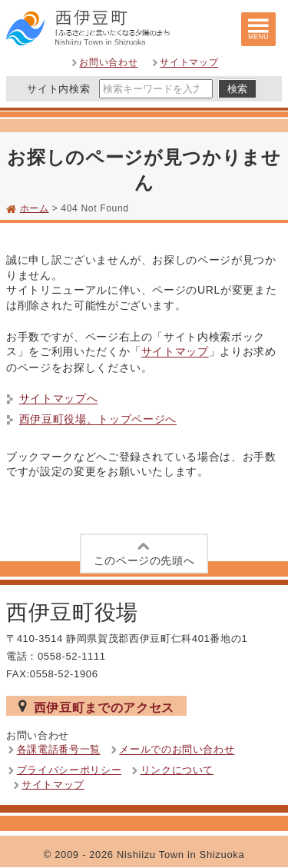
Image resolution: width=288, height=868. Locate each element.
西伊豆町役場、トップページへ (98, 420)
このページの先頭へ (144, 552)
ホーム (35, 208)
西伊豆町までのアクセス (96, 707)
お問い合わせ (108, 63)
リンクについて (177, 770)
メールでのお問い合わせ (177, 750)
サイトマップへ (59, 399)
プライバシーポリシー (70, 770)
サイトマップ (189, 63)
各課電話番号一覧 (59, 750)
